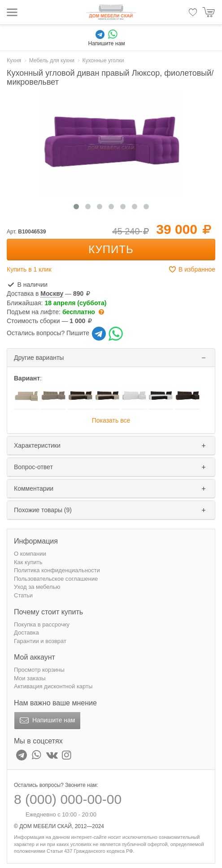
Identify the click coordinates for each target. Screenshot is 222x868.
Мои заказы (30, 678)
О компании (30, 554)
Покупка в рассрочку (42, 624)
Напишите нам (46, 721)
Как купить (28, 562)
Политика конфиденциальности (57, 570)
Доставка (26, 633)
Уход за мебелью (37, 587)
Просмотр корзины (39, 670)
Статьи (23, 595)
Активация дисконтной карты (53, 686)
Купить (111, 249)
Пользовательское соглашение (56, 579)
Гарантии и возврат (40, 641)
